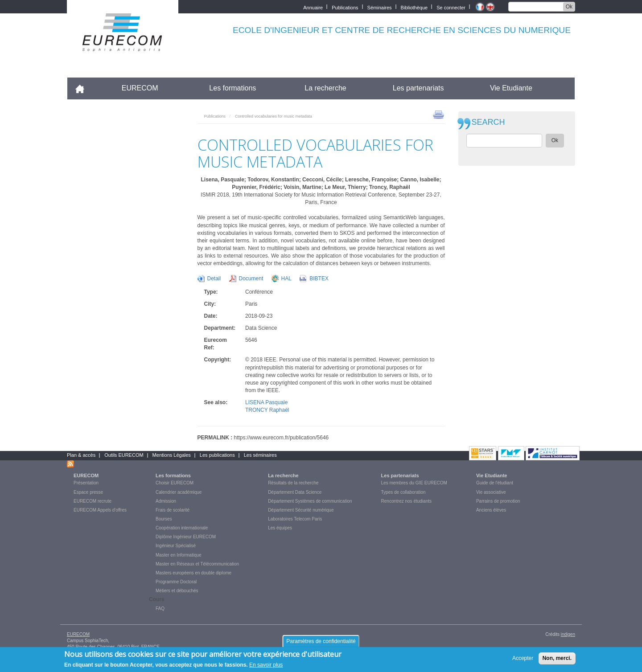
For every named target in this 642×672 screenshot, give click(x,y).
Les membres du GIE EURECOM (414, 483)
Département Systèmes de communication (310, 501)
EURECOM (140, 88)
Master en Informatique (179, 555)
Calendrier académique (179, 492)
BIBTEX (319, 279)
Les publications (217, 455)
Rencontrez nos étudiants (406, 501)
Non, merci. (557, 658)
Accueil (84, 88)
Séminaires (380, 7)
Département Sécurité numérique (301, 510)
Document (251, 279)
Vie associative (491, 492)
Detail (214, 279)
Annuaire (313, 7)
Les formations (233, 88)
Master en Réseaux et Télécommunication (197, 564)
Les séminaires (260, 455)
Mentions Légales (172, 455)
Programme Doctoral (176, 582)
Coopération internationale (182, 528)
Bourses (164, 519)
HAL (286, 279)
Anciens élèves (491, 510)
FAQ (160, 608)
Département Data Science (295, 492)
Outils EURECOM (124, 455)
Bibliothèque (414, 7)
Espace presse (88, 492)
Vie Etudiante (511, 88)
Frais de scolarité (173, 510)
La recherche (325, 88)
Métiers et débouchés (177, 591)
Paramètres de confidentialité (321, 641)
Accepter (523, 658)
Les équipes (280, 528)
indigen (568, 634)
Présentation (86, 483)
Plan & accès (81, 455)
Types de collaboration (403, 492)
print (438, 114)
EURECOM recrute (93, 501)
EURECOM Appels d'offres (100, 510)
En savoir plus (266, 665)
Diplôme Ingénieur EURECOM (186, 537)
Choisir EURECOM (175, 483)
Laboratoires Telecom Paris (295, 519)
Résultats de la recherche (293, 483)
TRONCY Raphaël (267, 410)
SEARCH (488, 122)
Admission (166, 501)
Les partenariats (418, 88)
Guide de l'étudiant (495, 483)
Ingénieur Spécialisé (176, 546)
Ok (569, 7)
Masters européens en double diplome (193, 573)
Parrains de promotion (498, 501)
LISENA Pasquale (266, 402)
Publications (345, 7)
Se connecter (451, 7)
